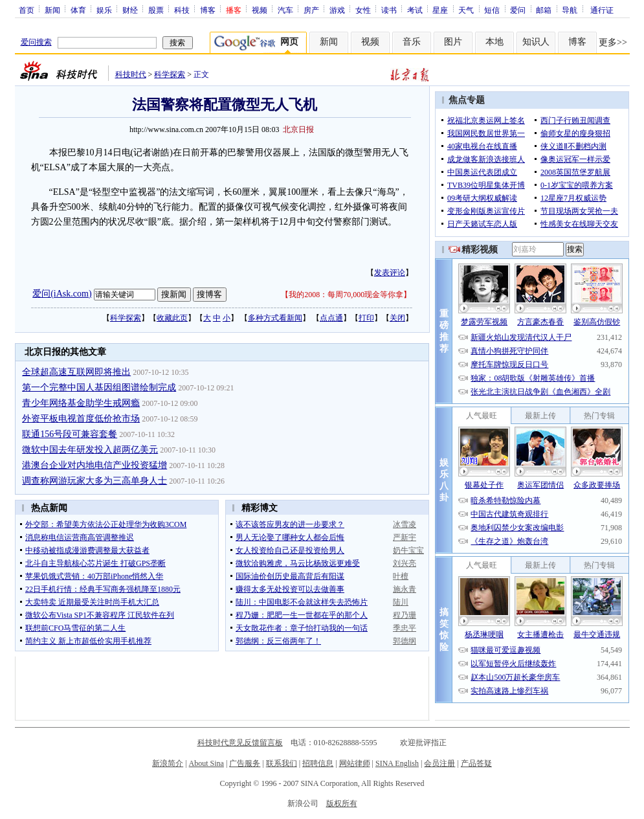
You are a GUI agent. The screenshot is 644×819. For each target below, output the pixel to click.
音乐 (412, 42)
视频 (260, 10)
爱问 (518, 10)
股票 (156, 10)
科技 (182, 10)
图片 (453, 42)
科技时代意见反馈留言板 (240, 743)
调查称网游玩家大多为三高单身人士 (94, 481)
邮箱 (544, 10)
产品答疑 (476, 763)
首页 (27, 10)
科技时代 (131, 74)
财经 (130, 10)
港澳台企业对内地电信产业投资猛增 (94, 465)
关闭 (397, 318)
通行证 (602, 10)
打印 (366, 318)
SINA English (397, 763)
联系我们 (282, 763)
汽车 (285, 10)
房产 (311, 10)
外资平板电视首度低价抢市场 (81, 419)
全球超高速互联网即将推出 (76, 372)
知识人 (536, 42)
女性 (363, 10)
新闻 (52, 10)
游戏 (337, 10)
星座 (440, 10)
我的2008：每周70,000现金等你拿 (346, 295)
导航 (570, 10)
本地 (494, 42)
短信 (492, 10)
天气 (466, 10)
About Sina (206, 763)
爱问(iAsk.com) (62, 294)
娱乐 (104, 10)
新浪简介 (168, 763)
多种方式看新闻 (275, 318)
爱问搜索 (36, 42)
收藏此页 (172, 318)
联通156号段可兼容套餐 (70, 434)
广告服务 (245, 763)
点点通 (331, 318)
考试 (415, 10)
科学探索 (170, 74)
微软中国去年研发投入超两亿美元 (90, 450)
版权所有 (342, 803)
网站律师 (355, 763)
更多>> (613, 42)
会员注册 (439, 763)
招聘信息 (318, 763)
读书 (389, 10)
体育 (78, 10)
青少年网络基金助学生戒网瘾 (81, 403)
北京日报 (298, 129)
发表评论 (390, 273)
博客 (208, 10)
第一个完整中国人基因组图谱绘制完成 (99, 387)
